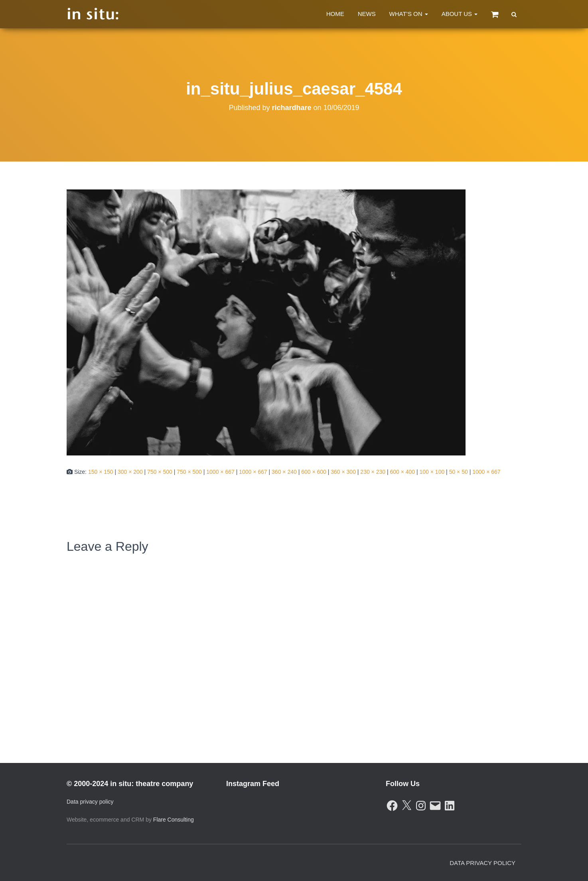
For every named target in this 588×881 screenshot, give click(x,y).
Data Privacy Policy (482, 863)
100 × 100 (432, 472)
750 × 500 (160, 472)
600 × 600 (314, 472)
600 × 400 (402, 472)
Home (335, 14)
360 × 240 (284, 472)
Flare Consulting (174, 820)
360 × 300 (343, 472)
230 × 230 (373, 472)
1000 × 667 (220, 472)
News (367, 14)
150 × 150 (101, 472)
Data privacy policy (90, 802)
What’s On (409, 14)
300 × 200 (130, 472)
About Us (460, 14)
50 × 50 (459, 472)
